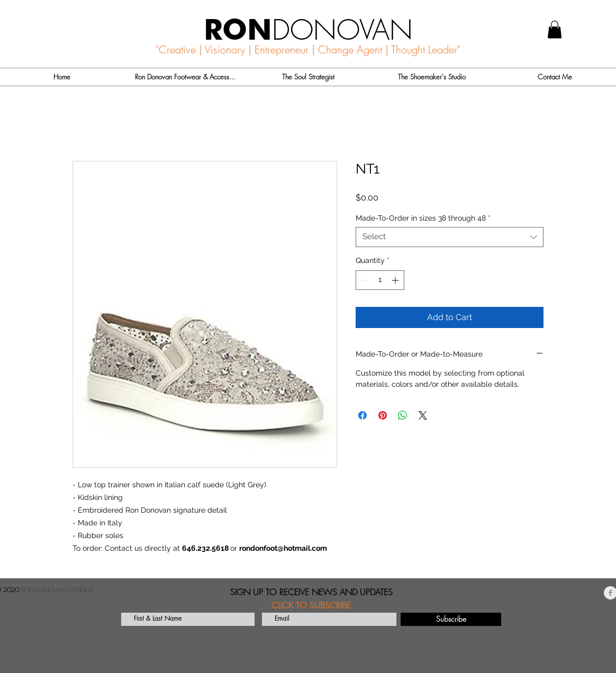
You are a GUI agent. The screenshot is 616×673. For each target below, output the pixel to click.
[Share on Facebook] (363, 415)
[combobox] (450, 237)
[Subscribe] (451, 619)
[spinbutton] (380, 280)
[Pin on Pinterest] (383, 415)
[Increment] (396, 280)
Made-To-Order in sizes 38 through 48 (423, 218)
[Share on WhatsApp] (403, 415)
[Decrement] (364, 280)
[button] (555, 29)
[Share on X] (423, 415)
